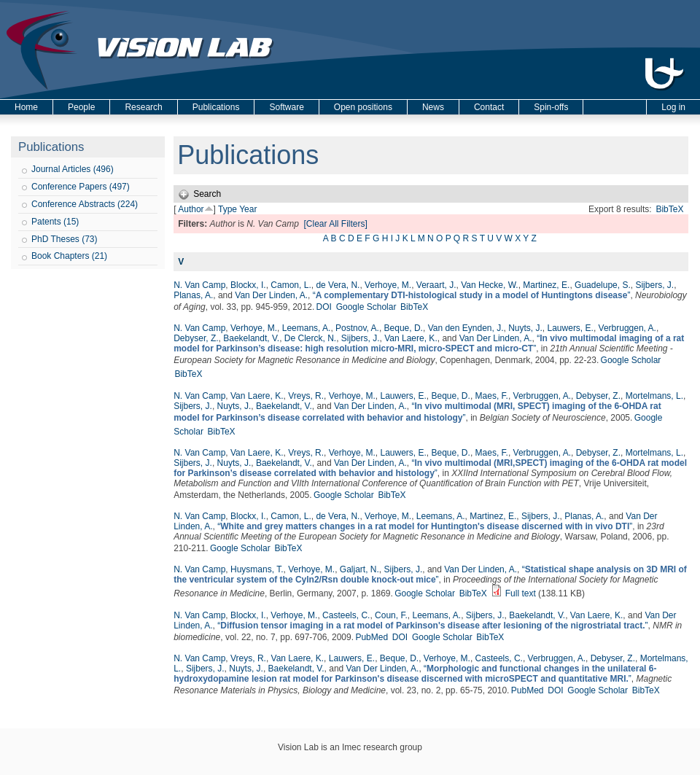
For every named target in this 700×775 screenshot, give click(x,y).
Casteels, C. (346, 615)
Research (143, 107)
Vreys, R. (306, 396)
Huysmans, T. (257, 569)
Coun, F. (391, 615)
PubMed (372, 637)
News (433, 107)
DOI (324, 307)
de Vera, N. (338, 285)
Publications (216, 107)
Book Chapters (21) (69, 256)
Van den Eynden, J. (466, 328)
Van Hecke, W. (489, 285)
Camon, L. (291, 285)
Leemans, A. (307, 328)
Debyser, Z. (196, 338)
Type (227, 209)
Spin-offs (551, 107)
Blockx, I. (248, 285)
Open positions (363, 107)
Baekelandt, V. (251, 338)
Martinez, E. (546, 285)
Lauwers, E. (571, 328)
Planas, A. (193, 295)
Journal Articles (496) (73, 169)
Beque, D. (404, 328)
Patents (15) (55, 222)
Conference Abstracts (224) (85, 204)
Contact (489, 107)
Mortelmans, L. (654, 396)
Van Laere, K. (411, 338)
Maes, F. (492, 396)
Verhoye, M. (388, 285)
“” (472, 295)
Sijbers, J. (654, 285)
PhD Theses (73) (65, 239)
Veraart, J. (436, 285)
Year (248, 209)
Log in (673, 107)
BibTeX (669, 209)
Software (286, 107)
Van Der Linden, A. (271, 295)
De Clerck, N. (310, 338)
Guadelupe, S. (603, 285)
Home (26, 107)
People (81, 107)
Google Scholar (366, 307)
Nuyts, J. (525, 328)
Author (191, 209)
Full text (521, 593)
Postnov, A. (357, 328)
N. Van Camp (199, 285)
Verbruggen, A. (627, 328)
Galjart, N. (359, 569)
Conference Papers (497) (81, 187)
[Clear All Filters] (336, 224)
